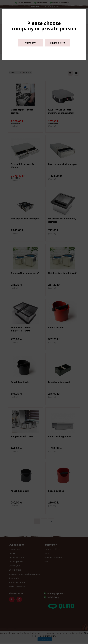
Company (30, 43)
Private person (58, 43)
